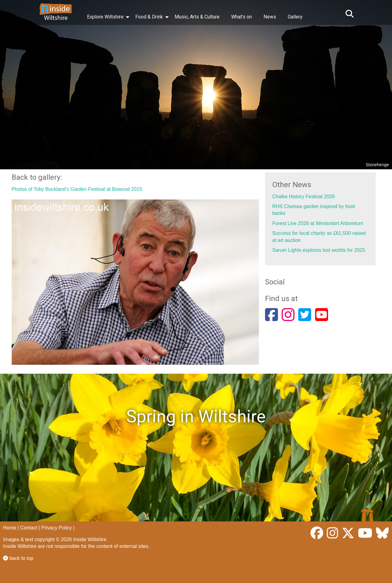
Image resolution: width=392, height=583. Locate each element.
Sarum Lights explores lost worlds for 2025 (319, 250)
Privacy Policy (57, 528)
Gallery (295, 17)
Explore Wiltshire (105, 17)
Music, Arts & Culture (197, 17)
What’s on (242, 17)
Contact (29, 528)
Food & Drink (149, 17)
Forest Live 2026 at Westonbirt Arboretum (318, 223)
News (270, 17)
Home (10, 528)
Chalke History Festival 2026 (304, 197)
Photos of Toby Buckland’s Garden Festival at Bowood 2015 (77, 189)
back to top (18, 558)
